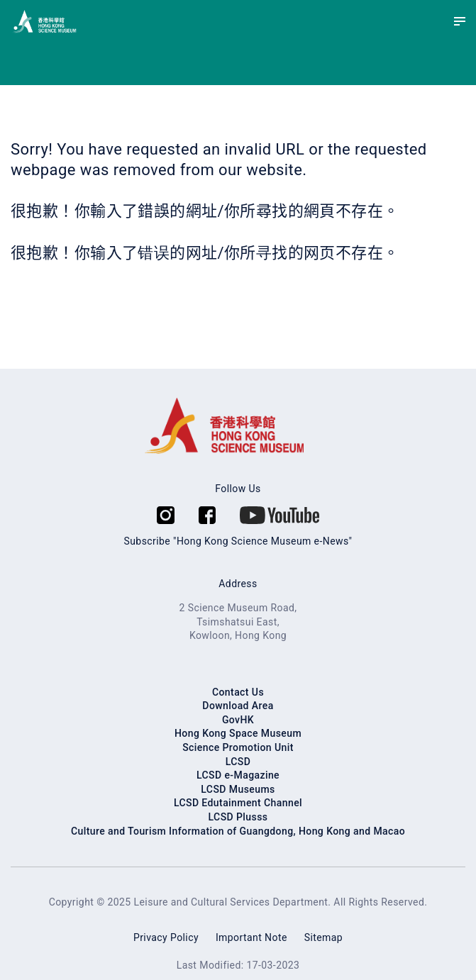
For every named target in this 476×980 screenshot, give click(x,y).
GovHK (238, 720)
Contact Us (238, 692)
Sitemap (323, 937)
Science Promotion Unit (238, 747)
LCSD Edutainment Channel (238, 803)
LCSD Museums (238, 789)
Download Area (238, 706)
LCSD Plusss (238, 817)
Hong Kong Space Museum (238, 733)
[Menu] (460, 21)
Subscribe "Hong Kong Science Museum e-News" (238, 541)
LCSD (238, 762)
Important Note (251, 937)
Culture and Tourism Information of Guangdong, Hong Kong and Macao (238, 831)
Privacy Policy (166, 937)
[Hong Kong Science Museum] (23, 22)
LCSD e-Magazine (238, 775)
